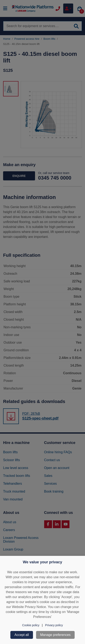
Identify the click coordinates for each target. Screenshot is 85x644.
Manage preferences (55, 635)
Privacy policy (54, 625)
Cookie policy (31, 625)
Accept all (22, 635)
